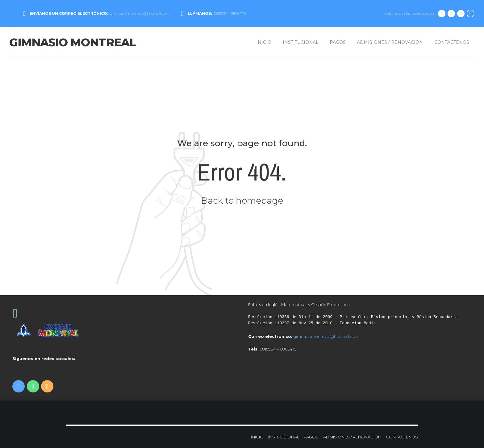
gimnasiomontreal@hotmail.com (326, 336)
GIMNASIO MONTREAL (73, 42)
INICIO (264, 42)
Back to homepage (242, 201)
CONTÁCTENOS (452, 42)
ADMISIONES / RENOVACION (390, 42)
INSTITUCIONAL (301, 42)
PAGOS (338, 42)
